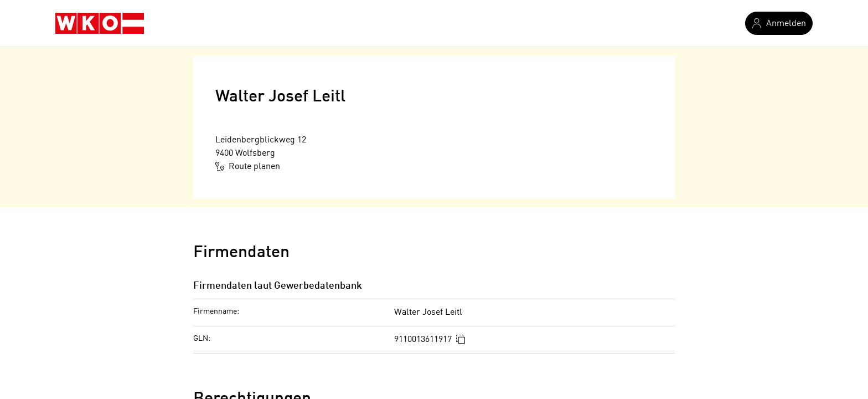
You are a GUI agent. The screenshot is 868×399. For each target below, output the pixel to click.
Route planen (248, 166)
